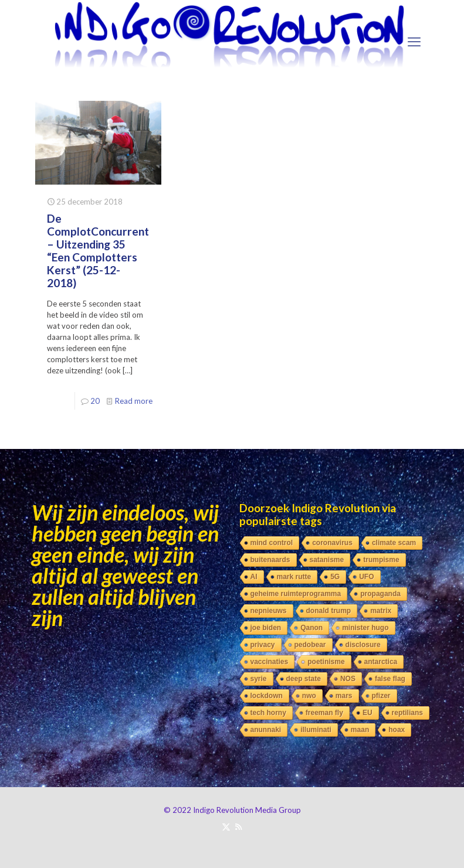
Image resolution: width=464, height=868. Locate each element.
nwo (309, 696)
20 (95, 401)
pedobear (310, 645)
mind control (272, 543)
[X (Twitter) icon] (226, 826)
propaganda (380, 594)
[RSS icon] (238, 826)
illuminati (316, 730)
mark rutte (294, 577)
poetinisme (326, 662)
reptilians (407, 713)
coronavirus (332, 543)
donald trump (329, 611)
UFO (366, 577)
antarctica (381, 662)
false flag (390, 679)
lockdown (267, 696)
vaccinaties (270, 662)
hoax (397, 730)
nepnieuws (269, 611)
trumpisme (381, 560)
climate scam (394, 543)
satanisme (327, 560)
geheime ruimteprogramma (296, 594)
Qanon (311, 628)
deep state (304, 679)
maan (360, 730)
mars (344, 696)
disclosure (363, 645)
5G (335, 577)
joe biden (266, 628)
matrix (381, 611)
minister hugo (365, 628)
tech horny (268, 713)
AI (254, 577)
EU (368, 713)
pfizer (381, 696)
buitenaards (270, 560)
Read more (134, 401)
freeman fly (324, 713)
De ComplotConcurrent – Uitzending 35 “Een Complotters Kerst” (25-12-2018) (98, 251)
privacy (263, 645)
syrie (259, 679)
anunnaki (266, 730)
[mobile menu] (414, 42)
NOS (348, 679)
